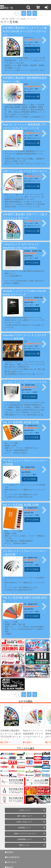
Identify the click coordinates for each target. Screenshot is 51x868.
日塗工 (26, 84)
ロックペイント (29, 37)
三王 (25, 341)
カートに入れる (32, 263)
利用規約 (10, 852)
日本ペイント (28, 174)
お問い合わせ (12, 862)
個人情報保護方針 (13, 857)
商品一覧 (7, 8)
